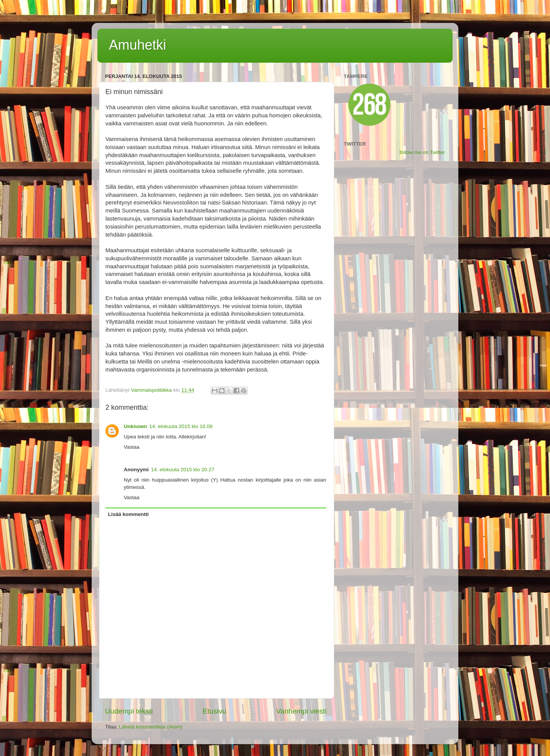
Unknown (135, 426)
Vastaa (132, 447)
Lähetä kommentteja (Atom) (151, 727)
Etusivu (215, 711)
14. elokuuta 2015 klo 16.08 (181, 426)
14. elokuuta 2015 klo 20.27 (183, 470)
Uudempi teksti (129, 711)
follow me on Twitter (422, 152)
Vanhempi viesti (301, 711)
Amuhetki (137, 45)
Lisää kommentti (129, 514)
